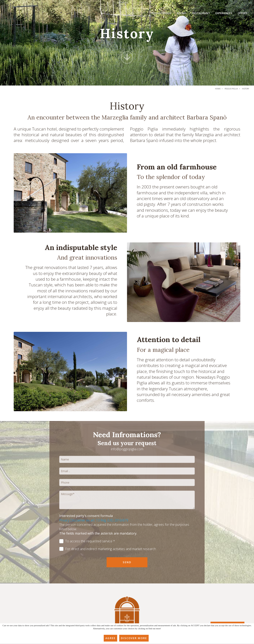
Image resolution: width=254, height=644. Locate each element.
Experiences (224, 14)
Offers (242, 14)
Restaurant (202, 14)
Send (127, 562)
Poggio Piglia (163, 14)
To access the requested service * (87, 541)
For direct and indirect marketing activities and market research (108, 549)
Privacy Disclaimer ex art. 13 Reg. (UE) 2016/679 (94, 520)
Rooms (183, 14)
